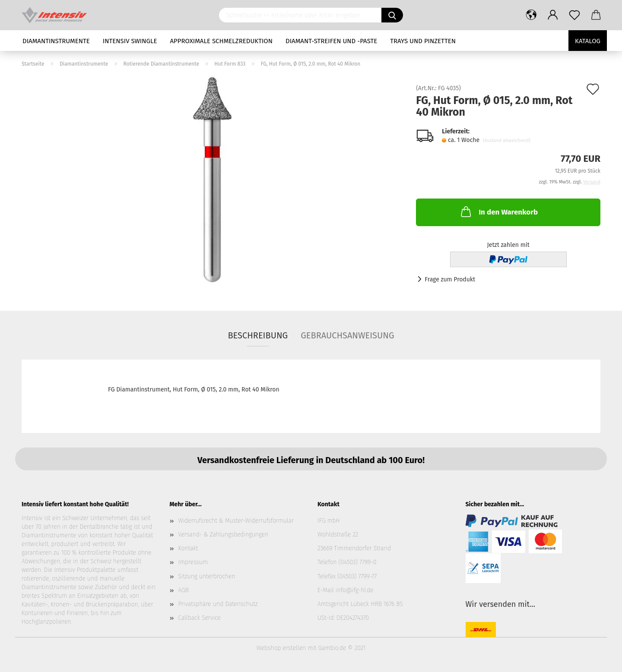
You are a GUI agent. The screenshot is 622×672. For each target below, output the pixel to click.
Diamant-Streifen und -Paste (331, 41)
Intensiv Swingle (130, 41)
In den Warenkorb (498, 211)
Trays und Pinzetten (423, 41)
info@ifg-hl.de (355, 590)
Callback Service (200, 618)
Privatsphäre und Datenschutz (218, 604)
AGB (184, 590)
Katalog (588, 41)
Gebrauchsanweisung (347, 335)
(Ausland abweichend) (507, 140)
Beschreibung (258, 335)
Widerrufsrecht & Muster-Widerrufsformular (236, 521)
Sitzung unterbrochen (207, 576)
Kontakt (188, 548)
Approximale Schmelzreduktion (222, 41)
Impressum (193, 562)
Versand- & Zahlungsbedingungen (224, 535)
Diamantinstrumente (56, 41)
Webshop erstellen (281, 648)
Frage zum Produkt (450, 279)
